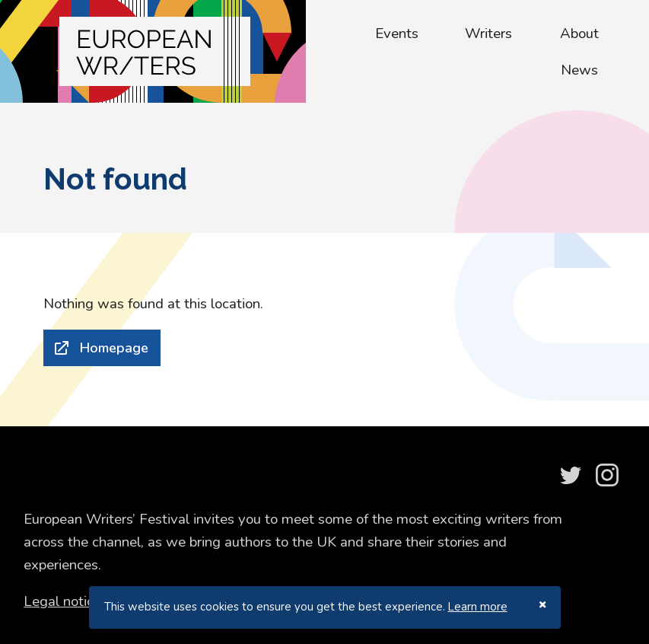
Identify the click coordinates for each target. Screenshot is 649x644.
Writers (488, 33)
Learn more (478, 607)
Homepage (114, 348)
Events (397, 33)
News (579, 70)
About (579, 33)
